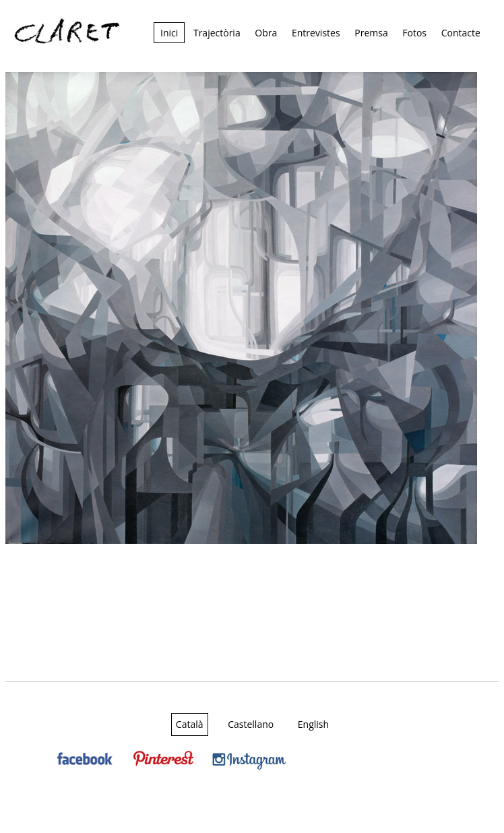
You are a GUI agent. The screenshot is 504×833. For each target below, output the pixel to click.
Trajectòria (217, 33)
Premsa (371, 33)
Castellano (251, 724)
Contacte (461, 33)
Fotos (414, 33)
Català (190, 724)
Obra (266, 33)
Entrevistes (316, 33)
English (313, 724)
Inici (169, 33)
